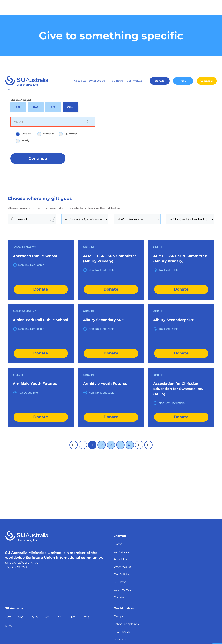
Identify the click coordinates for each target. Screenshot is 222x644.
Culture (119, 581)
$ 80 (53, 34)
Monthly (47, 60)
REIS (117, 589)
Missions (120, 566)
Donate (41, 216)
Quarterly (69, 60)
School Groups (124, 596)
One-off (25, 60)
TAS (87, 544)
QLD (35, 544)
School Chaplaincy (126, 551)
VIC (21, 544)
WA (47, 544)
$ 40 (36, 34)
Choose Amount (21, 27)
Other (71, 34)
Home (118, 471)
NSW (9, 553)
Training (119, 574)
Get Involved (123, 516)
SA (60, 544)
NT (73, 544)
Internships (122, 558)
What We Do (123, 494)
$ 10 (18, 34)
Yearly (24, 67)
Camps (119, 543)
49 (130, 372)
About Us (120, 486)
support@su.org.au (22, 489)
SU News (120, 509)
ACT (8, 544)
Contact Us (121, 478)
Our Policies (122, 501)
